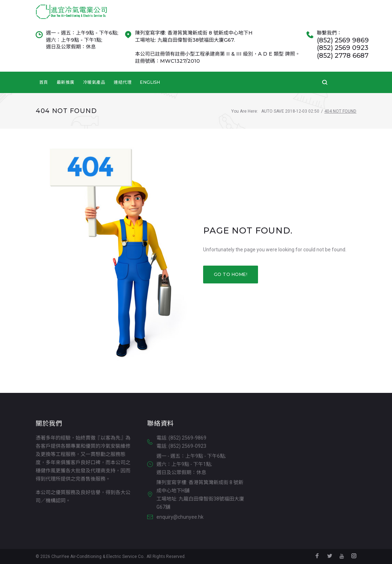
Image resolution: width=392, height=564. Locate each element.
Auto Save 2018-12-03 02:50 (290, 119)
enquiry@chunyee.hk (180, 517)
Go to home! (231, 282)
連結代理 (123, 90)
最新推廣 (66, 90)
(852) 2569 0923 (343, 56)
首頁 (44, 90)
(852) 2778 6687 (343, 63)
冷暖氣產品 (94, 90)
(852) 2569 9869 (343, 48)
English (150, 90)
